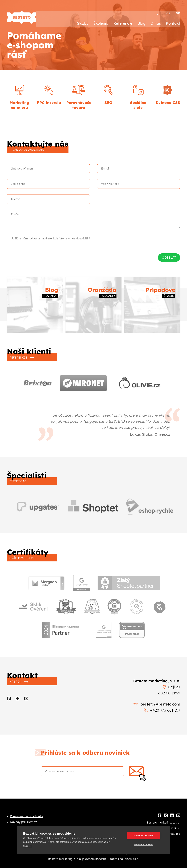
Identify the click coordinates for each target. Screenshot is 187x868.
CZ (168, 10)
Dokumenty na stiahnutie (27, 823)
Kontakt (173, 20)
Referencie (123, 20)
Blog (141, 20)
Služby (83, 20)
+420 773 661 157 (162, 717)
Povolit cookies (145, 836)
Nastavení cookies (145, 845)
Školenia (101, 20)
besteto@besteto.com (156, 711)
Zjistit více (28, 846)
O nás (156, 20)
